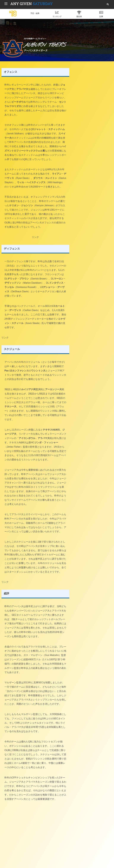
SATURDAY (32, 4)
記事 (101, 17)
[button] (108, 4)
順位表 (79, 17)
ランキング (57, 17)
